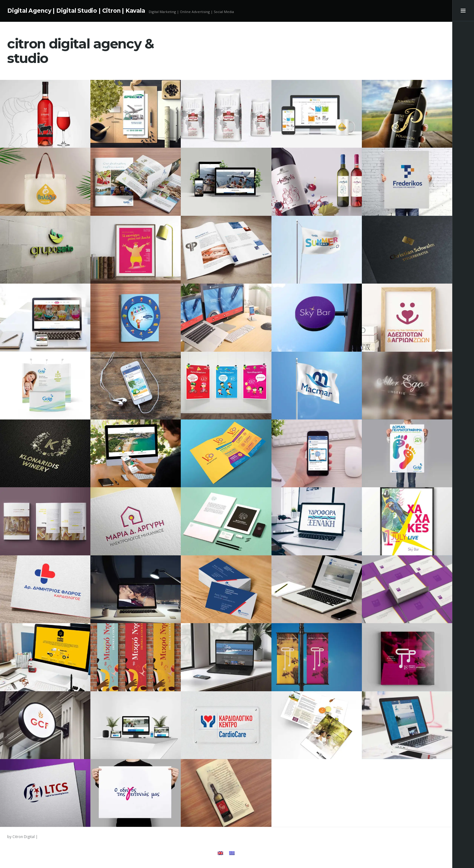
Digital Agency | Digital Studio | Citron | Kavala (76, 11)
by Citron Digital (21, 837)
